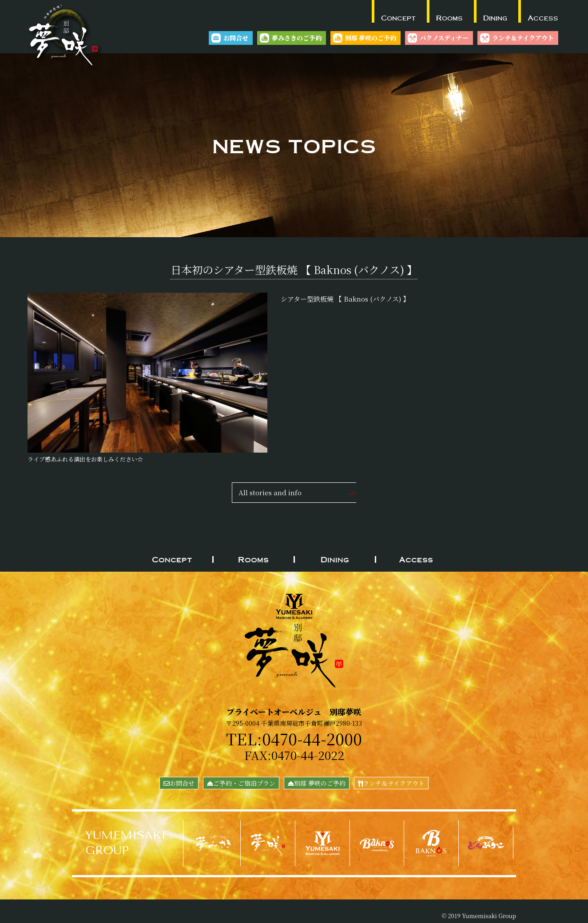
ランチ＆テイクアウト (523, 38)
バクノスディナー (444, 38)
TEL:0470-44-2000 (294, 738)
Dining (495, 18)
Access (543, 18)
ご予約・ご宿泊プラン (241, 783)
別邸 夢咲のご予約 (371, 38)
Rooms (449, 18)
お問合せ (236, 38)
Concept (398, 18)
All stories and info (270, 492)
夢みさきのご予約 (297, 38)
